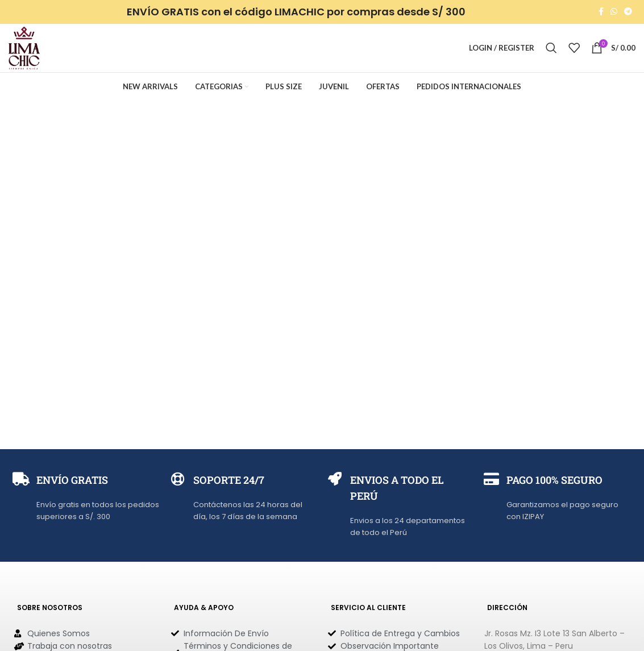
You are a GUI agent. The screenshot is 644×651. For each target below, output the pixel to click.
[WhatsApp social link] (614, 12)
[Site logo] (25, 49)
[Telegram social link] (628, 12)
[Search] (551, 49)
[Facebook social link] (601, 12)
